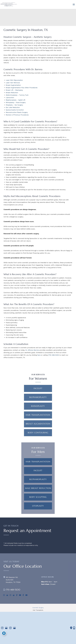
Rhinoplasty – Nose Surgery (16, 102)
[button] (38, 388)
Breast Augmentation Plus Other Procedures (22, 88)
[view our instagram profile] (4, 595)
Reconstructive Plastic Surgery (17, 112)
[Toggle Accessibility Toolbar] (4, 633)
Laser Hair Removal (13, 83)
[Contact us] (71, 628)
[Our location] (74, 628)
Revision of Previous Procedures (17, 115)
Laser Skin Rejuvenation (14, 80)
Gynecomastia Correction (15, 110)
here (39, 355)
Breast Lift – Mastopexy (14, 90)
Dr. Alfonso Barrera (32, 350)
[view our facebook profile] (17, 595)
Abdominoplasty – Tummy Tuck (17, 95)
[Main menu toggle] (74, 5)
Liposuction (10, 98)
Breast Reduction (12, 93)
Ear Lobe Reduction (13, 107)
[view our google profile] (7, 595)
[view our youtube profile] (20, 595)
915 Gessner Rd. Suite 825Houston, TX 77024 (13, 580)
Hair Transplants (38, 610)
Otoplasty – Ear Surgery (14, 105)
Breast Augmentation (13, 85)
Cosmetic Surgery (38, 608)
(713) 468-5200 (53, 355)
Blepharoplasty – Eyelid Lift (16, 100)
